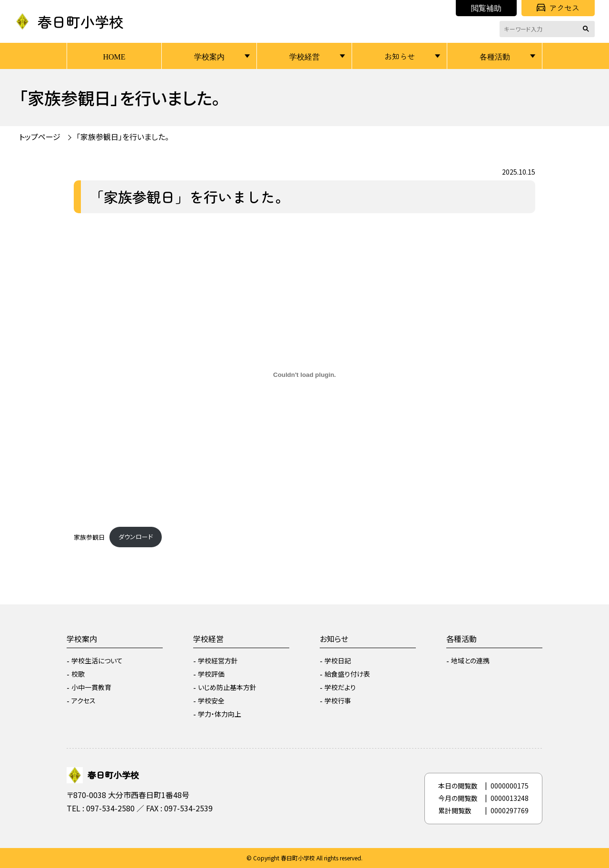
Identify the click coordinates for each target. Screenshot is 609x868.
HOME (114, 56)
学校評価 (211, 674)
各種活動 (495, 56)
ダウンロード (136, 537)
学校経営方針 (218, 661)
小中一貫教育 (91, 687)
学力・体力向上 (220, 714)
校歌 (78, 674)
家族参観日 (89, 537)
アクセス (558, 8)
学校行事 (338, 700)
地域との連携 (470, 661)
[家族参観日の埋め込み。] (304, 375)
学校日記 (338, 661)
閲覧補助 (486, 8)
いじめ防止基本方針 (227, 687)
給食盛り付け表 (347, 674)
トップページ (40, 137)
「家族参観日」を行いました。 (123, 137)
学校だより (340, 687)
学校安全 (211, 700)
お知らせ (400, 56)
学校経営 (304, 56)
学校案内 (209, 56)
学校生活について (97, 661)
